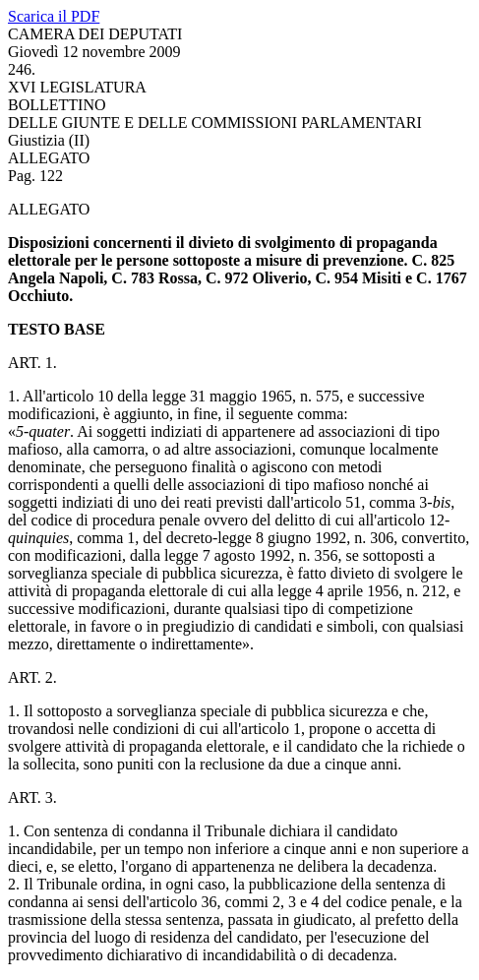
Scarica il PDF (54, 16)
